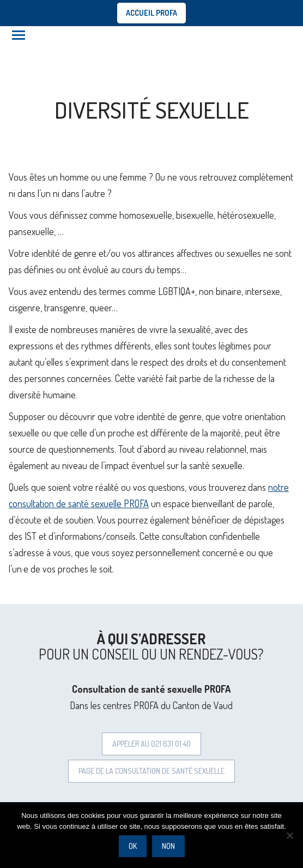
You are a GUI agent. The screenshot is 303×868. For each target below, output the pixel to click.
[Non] (289, 835)
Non (168, 846)
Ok (133, 846)
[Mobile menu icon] (19, 35)
